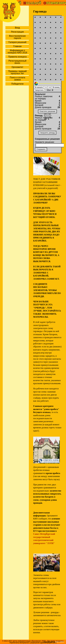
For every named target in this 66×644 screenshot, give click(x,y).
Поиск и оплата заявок (17, 79)
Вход (17, 28)
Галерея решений (17, 42)
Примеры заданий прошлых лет (17, 72)
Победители (17, 84)
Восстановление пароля (17, 37)
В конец (56, 87)
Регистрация (17, 32)
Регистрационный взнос (17, 62)
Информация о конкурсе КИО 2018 (17, 52)
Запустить (39, 90)
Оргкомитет (17, 67)
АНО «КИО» (60, 642)
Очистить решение (48, 111)
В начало (39, 87)
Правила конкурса (17, 57)
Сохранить (41, 149)
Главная (17, 46)
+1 (50, 87)
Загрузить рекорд (47, 133)
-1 (46, 87)
